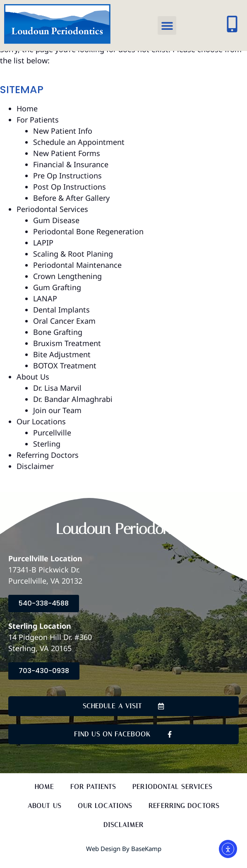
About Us (33, 386)
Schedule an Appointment (79, 151)
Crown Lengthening (67, 286)
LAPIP (43, 252)
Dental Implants (61, 319)
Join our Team (57, 420)
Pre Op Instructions (67, 185)
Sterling (47, 453)
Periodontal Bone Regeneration (88, 241)
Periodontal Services (52, 219)
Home (27, 118)
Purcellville (52, 442)
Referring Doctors (48, 464)
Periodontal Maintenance (77, 274)
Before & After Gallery (71, 207)
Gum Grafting (57, 297)
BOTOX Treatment (65, 375)
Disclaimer (35, 476)
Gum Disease (56, 230)
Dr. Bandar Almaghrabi (73, 409)
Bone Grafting (58, 341)
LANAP (45, 308)
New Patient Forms (67, 163)
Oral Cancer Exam (64, 330)
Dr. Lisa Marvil (57, 397)
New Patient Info (63, 140)
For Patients (38, 129)
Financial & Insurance (71, 174)
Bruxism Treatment (67, 353)
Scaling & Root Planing (73, 263)
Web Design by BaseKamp (124, 858)
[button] (167, 25)
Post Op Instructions (70, 196)
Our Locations (41, 431)
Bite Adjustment (62, 364)
